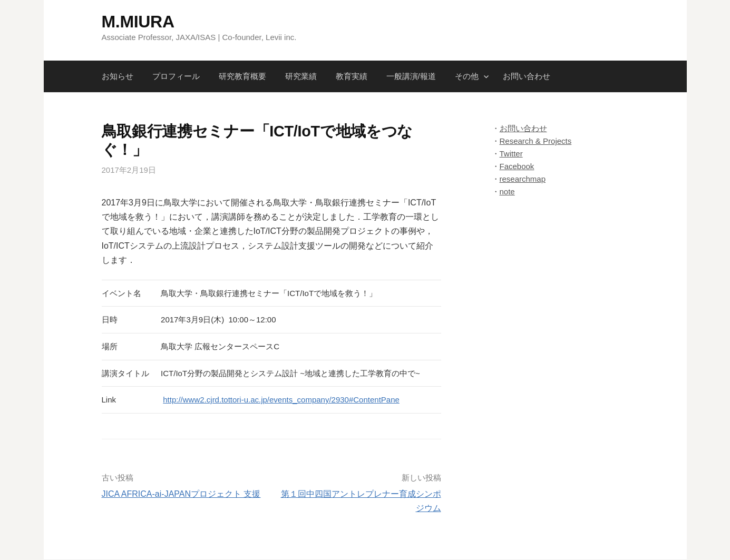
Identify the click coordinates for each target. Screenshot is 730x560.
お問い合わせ (527, 76)
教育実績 (352, 76)
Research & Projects (536, 141)
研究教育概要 (242, 76)
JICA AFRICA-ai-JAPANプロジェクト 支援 (181, 494)
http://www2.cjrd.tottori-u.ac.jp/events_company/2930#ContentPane (281, 400)
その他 (467, 76)
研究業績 (301, 76)
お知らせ (118, 76)
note (507, 191)
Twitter (511, 154)
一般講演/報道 (411, 76)
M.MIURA (138, 22)
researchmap (523, 179)
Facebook (517, 166)
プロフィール (176, 76)
